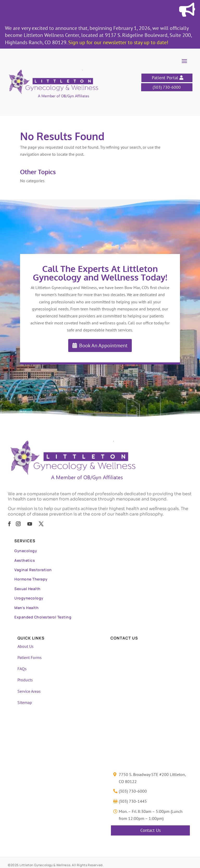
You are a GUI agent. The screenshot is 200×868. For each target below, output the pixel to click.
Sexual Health (27, 589)
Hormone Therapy (31, 579)
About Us (26, 646)
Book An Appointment (103, 345)
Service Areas (29, 691)
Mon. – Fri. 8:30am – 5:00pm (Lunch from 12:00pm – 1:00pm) (151, 815)
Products (25, 680)
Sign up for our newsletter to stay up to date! (118, 42)
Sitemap (25, 702)
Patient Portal (165, 78)
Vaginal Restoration (33, 570)
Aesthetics (25, 560)
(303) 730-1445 (133, 801)
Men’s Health (26, 608)
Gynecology (26, 551)
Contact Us (151, 830)
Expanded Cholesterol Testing (43, 617)
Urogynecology (29, 598)
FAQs (22, 669)
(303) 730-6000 (167, 87)
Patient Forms (30, 657)
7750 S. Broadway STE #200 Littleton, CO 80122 (152, 778)
